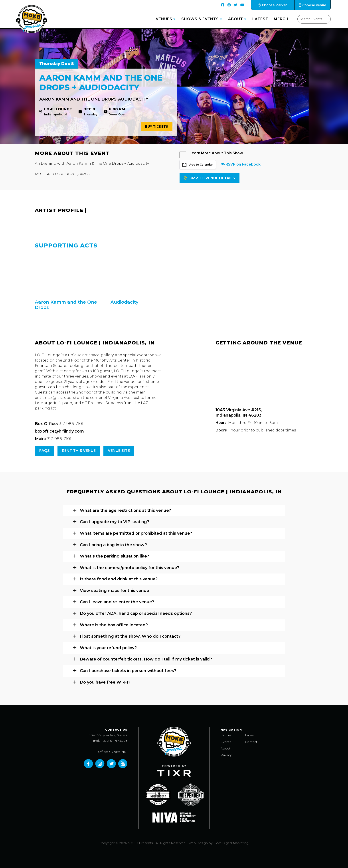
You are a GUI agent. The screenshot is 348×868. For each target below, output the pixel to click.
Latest (260, 19)
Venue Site (119, 451)
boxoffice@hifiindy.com (59, 431)
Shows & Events (200, 19)
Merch (281, 19)
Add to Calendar (198, 165)
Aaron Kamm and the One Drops (78, 99)
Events (226, 742)
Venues (164, 19)
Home (226, 735)
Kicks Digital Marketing (231, 843)
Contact (251, 742)
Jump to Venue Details (210, 178)
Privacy (226, 755)
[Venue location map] (264, 377)
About (236, 19)
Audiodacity (133, 99)
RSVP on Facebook (241, 164)
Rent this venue (79, 451)
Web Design (198, 843)
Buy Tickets (157, 127)
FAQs (44, 451)
